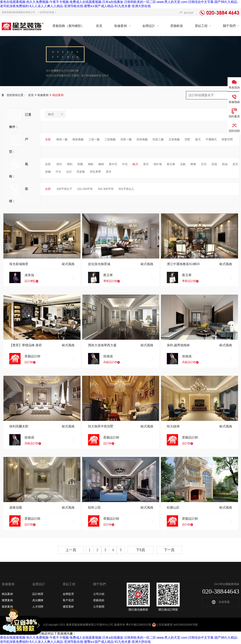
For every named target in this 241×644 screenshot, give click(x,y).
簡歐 (91, 164)
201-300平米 (106, 189)
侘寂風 (81, 172)
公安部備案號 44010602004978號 (175, 625)
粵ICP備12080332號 (139, 625)
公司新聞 (99, 607)
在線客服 (221, 602)
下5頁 (140, 550)
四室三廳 (158, 139)
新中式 (113, 164)
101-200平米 (85, 189)
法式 (69, 172)
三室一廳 (94, 139)
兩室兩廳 (78, 139)
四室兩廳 (142, 139)
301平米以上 (126, 189)
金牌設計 (149, 26)
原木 (109, 172)
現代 (59, 164)
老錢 (48, 172)
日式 (204, 164)
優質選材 (68, 607)
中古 (58, 172)
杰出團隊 (38, 600)
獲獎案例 (7, 600)
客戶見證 (68, 600)
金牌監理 (68, 594)
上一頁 (71, 550)
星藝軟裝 (177, 26)
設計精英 (38, 594)
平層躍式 (211, 139)
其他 (214, 164)
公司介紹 (99, 594)
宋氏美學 (95, 172)
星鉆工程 (201, 26)
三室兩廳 (110, 139)
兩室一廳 (62, 139)
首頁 (99, 26)
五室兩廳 (174, 139)
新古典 (171, 164)
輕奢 (193, 164)
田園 (80, 164)
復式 (198, 139)
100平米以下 (64, 189)
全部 (48, 139)
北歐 (183, 164)
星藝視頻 (99, 600)
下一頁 (169, 550)
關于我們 (229, 26)
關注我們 (186, 13)
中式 (125, 164)
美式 (146, 164)
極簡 (101, 164)
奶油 (225, 164)
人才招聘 (38, 607)
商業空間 (227, 139)
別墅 (187, 139)
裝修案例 (120, 26)
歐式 (56, 114)
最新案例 (7, 607)
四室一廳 (126, 139)
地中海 (158, 164)
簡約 (70, 164)
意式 (235, 164)
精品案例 (7, 594)
